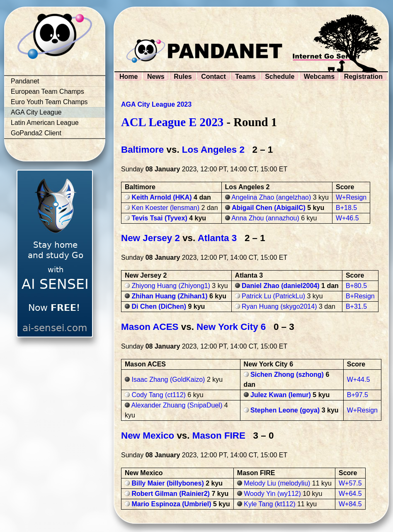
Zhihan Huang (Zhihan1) (169, 296)
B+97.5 (358, 395)
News (156, 77)
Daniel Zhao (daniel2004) (281, 286)
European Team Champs (47, 92)
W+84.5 (350, 504)
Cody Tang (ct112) (158, 395)
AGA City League (36, 112)
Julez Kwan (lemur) (281, 395)
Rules (183, 77)
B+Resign (360, 296)
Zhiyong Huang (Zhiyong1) (171, 286)
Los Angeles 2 (213, 150)
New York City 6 (231, 327)
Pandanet (25, 81)
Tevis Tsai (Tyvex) (159, 218)
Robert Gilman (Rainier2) (170, 494)
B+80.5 (356, 286)
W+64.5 (350, 494)
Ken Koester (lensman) (165, 208)
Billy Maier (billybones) (167, 483)
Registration (363, 77)
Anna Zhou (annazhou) (265, 218)
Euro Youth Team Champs (49, 102)
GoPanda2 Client (36, 133)
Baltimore (142, 150)
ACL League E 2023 (172, 122)
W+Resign (351, 197)
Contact (213, 77)
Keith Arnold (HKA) (161, 197)
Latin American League (45, 123)
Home (129, 77)
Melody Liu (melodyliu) (277, 483)
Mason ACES (150, 327)
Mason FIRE (219, 436)
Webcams (319, 77)
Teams (245, 77)
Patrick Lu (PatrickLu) (273, 296)
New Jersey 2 (150, 238)
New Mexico (148, 436)
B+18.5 (346, 208)
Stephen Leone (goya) (285, 410)
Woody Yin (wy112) (272, 494)
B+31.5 (356, 306)
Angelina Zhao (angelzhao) (271, 197)
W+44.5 (359, 379)
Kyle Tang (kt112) (269, 504)
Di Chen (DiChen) (159, 306)
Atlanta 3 (217, 238)
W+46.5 (347, 218)
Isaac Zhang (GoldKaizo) (168, 379)
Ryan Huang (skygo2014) (279, 306)
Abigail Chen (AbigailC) (269, 208)
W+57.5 (350, 483)
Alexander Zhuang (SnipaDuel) (177, 405)
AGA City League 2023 (156, 104)
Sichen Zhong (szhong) (287, 375)
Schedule (280, 77)
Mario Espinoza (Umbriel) (171, 504)
